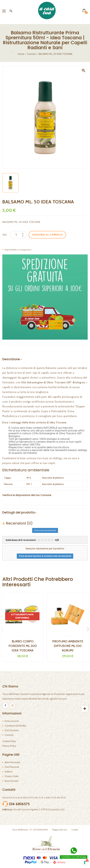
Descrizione (11, 359)
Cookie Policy (9, 741)
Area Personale (13, 762)
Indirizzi (9, 772)
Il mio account (12, 721)
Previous (3, 629)
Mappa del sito (60, 830)
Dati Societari (12, 730)
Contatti (9, 735)
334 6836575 (19, 804)
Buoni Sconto (12, 781)
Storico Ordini (12, 776)
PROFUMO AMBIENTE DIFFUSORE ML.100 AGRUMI (68, 646)
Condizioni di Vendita (16, 726)
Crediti (75, 830)
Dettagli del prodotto (19, 512)
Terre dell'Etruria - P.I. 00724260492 (30, 830)
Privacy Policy (9, 746)
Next (87, 629)
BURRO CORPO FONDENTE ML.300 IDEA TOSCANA (23, 646)
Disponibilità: (11, 250)
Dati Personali (12, 767)
